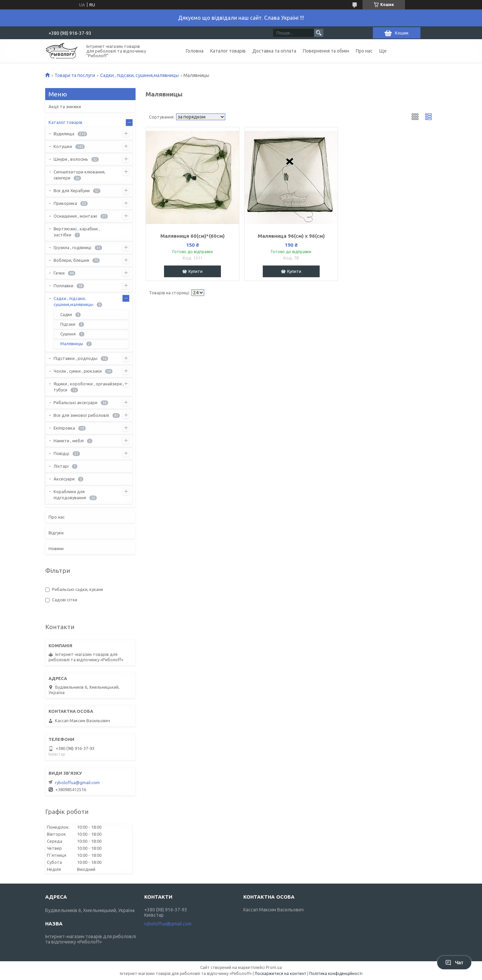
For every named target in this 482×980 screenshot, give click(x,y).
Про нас (364, 51)
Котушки (63, 146)
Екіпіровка (64, 428)
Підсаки (68, 324)
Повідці (61, 453)
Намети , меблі (69, 441)
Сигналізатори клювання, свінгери (79, 175)
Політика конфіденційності (336, 973)
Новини (56, 548)
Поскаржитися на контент (280, 973)
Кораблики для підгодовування (70, 495)
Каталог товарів (228, 51)
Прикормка (65, 203)
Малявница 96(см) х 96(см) (291, 236)
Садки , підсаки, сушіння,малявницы (139, 75)
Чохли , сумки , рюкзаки (78, 371)
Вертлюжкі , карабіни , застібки (77, 232)
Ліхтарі (61, 466)
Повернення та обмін (326, 51)
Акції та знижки (65, 106)
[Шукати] (319, 33)
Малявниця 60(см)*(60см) (192, 236)
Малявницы (72, 344)
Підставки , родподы (75, 358)
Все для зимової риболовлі (81, 415)
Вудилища (64, 134)
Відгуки (56, 533)
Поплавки (63, 286)
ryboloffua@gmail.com (77, 782)
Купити (195, 271)
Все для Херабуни (72, 191)
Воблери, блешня (71, 260)
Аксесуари (64, 479)
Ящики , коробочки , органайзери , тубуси (89, 387)
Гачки (59, 273)
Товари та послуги (75, 75)
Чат (454, 963)
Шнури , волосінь (71, 159)
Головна (195, 51)
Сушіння (68, 334)
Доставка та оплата (274, 51)
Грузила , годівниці (72, 247)
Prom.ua (274, 967)
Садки (66, 315)
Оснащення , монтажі (75, 216)
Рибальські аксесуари (75, 402)
